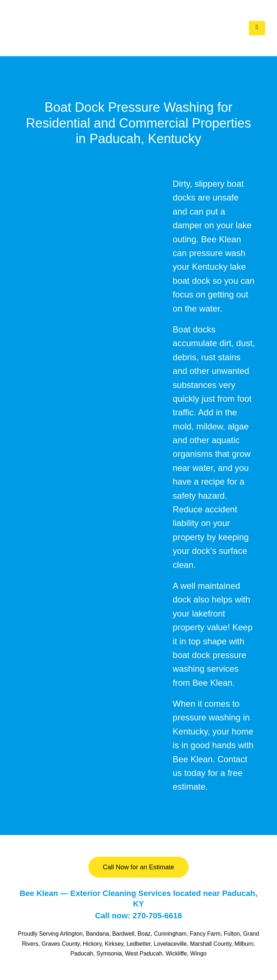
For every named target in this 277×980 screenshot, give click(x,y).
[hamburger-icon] (257, 28)
